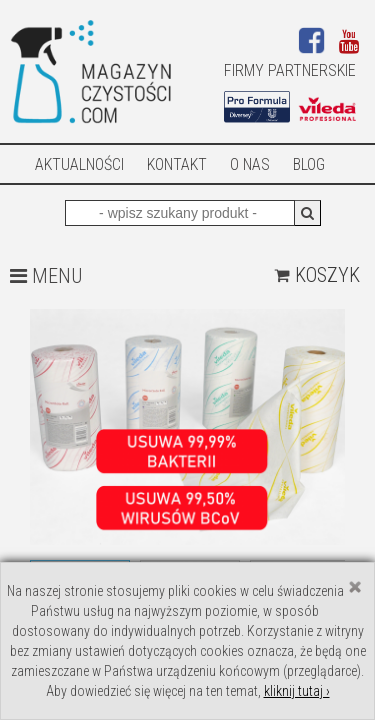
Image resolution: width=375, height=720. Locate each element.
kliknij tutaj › (297, 691)
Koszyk (317, 275)
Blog (309, 164)
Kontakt (177, 164)
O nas (250, 164)
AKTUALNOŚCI (79, 164)
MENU (46, 276)
